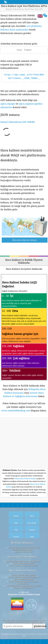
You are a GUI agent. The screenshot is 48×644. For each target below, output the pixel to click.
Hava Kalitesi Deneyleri (24, 563)
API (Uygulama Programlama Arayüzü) (24, 586)
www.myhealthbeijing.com (16, 410)
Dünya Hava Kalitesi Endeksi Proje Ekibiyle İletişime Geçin (24, 548)
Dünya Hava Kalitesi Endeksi (26, 479)
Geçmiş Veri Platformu (24, 588)
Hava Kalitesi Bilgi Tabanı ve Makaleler (24, 561)
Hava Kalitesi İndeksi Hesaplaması (24, 577)
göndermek (40, 626)
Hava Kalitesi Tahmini (24, 579)
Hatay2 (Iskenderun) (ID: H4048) (18, 122)
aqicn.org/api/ (8, 104)
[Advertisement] (24, 443)
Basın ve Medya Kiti (24, 552)
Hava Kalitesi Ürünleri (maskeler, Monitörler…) (24, 582)
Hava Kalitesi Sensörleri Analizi (24, 565)
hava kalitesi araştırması (22, 556)
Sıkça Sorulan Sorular (22, 570)
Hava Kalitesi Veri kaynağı (24, 575)
